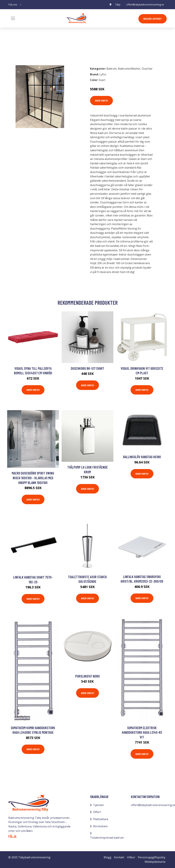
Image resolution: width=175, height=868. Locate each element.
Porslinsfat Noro (87, 676)
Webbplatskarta (155, 862)
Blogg (108, 857)
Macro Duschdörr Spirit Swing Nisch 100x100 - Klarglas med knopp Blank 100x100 (33, 478)
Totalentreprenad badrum (107, 838)
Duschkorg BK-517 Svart (87, 368)
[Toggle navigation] (13, 18)
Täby (117, 4)
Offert (97, 812)
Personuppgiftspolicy (152, 857)
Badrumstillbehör (38, 49)
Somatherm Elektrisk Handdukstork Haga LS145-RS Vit (142, 732)
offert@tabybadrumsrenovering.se (145, 4)
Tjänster (99, 805)
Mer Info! (101, 100)
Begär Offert (153, 19)
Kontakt (119, 857)
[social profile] (21, 5)
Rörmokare (100, 826)
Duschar (147, 69)
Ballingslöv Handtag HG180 (142, 457)
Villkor (131, 857)
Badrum (17, 49)
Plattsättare (101, 819)
